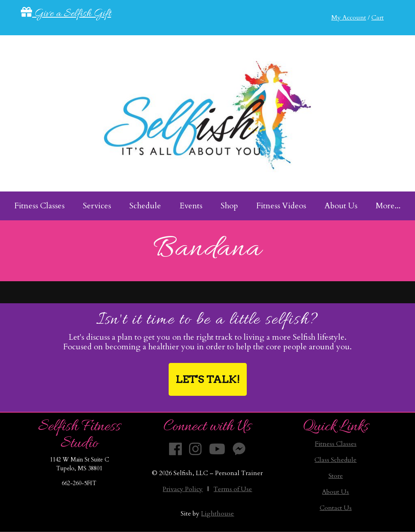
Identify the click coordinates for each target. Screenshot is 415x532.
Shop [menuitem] (229, 206)
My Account (349, 18)
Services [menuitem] (97, 206)
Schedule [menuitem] (145, 206)
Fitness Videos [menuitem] (281, 206)
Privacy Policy (183, 489)
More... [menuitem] (388, 206)
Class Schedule (335, 460)
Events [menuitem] (191, 206)
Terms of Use (233, 489)
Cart (378, 18)
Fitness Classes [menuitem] (39, 206)
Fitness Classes (336, 444)
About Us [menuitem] (341, 206)
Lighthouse (218, 514)
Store (336, 476)
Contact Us (336, 508)
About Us (335, 492)
